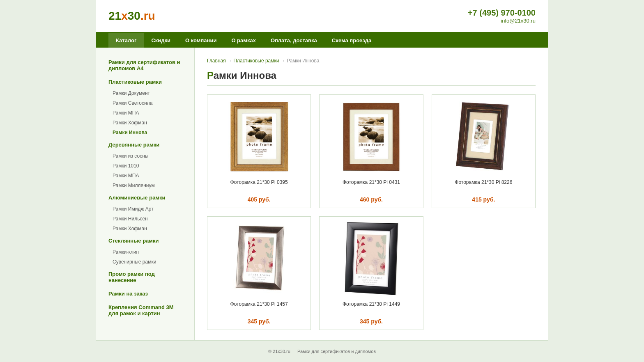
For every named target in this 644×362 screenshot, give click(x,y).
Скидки (161, 40)
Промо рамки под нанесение (132, 277)
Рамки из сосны (130, 156)
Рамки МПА (126, 113)
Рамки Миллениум (134, 186)
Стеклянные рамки (133, 241)
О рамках (243, 40)
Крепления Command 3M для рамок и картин (141, 310)
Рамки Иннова (130, 133)
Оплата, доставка (294, 40)
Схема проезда (352, 40)
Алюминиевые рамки (137, 198)
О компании (201, 40)
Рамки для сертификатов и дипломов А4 (144, 65)
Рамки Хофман (130, 123)
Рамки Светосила (132, 103)
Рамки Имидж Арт (133, 209)
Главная (216, 61)
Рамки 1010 (126, 166)
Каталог (126, 40)
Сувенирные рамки (134, 262)
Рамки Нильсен (130, 219)
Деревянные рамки (134, 145)
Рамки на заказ (128, 294)
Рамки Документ (131, 93)
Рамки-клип (126, 252)
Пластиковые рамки (135, 82)
